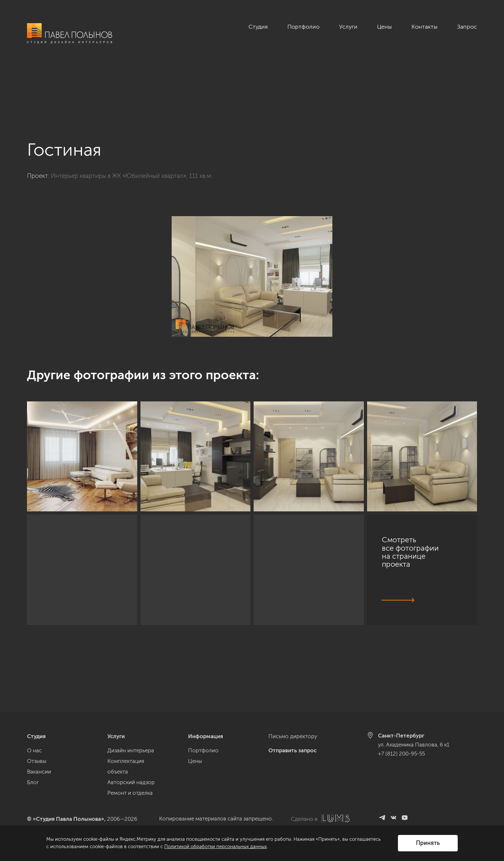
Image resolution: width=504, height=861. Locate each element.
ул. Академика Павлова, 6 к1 (414, 745)
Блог (33, 782)
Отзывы (37, 761)
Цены (384, 27)
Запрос (467, 27)
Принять (428, 843)
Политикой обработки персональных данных (216, 847)
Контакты (424, 27)
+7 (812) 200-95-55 (401, 754)
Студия (258, 27)
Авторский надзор (131, 782)
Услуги (348, 27)
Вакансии (39, 772)
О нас (34, 750)
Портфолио (303, 27)
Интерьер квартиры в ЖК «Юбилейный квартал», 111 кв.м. (131, 120)
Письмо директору (293, 736)
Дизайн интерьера (131, 750)
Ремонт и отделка (130, 793)
